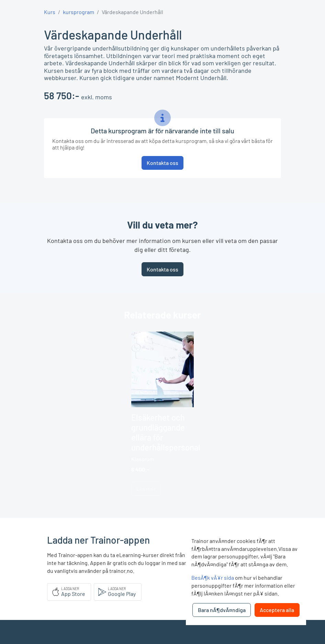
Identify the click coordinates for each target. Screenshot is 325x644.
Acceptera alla (277, 610)
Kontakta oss (162, 269)
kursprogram (79, 12)
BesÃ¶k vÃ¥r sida (213, 578)
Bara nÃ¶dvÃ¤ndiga (222, 610)
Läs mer (146, 488)
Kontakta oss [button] (162, 163)
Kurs (50, 12)
